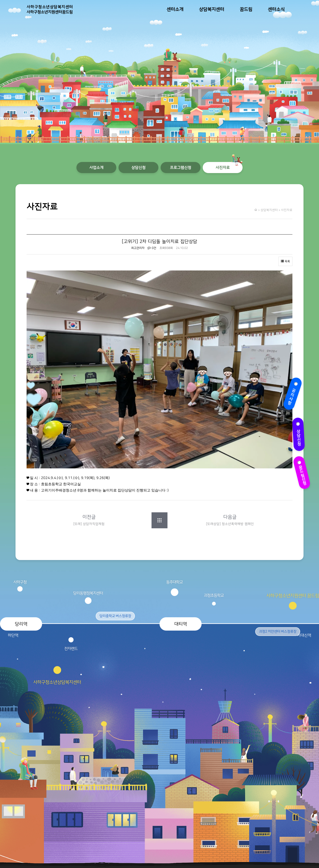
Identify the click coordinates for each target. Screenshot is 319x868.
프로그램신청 (181, 168)
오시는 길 (286, 851)
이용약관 (286, 825)
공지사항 (292, 394)
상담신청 (299, 435)
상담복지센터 (212, 9)
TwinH (114, 855)
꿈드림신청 (302, 473)
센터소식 (276, 9)
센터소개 (175, 9)
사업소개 (96, 168)
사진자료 (223, 168)
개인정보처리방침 (280, 833)
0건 (152, 248)
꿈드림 (246, 9)
